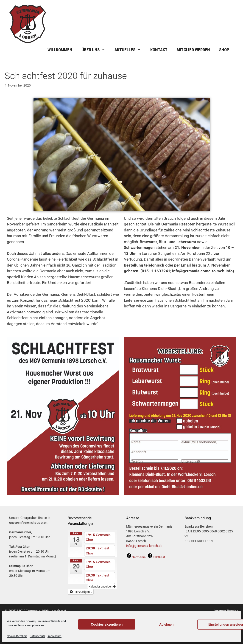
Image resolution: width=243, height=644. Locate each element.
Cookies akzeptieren (107, 624)
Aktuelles (130, 50)
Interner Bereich (226, 611)
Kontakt (159, 50)
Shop (224, 50)
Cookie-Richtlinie (17, 636)
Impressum (54, 636)
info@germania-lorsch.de (144, 546)
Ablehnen (166, 624)
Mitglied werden (193, 50)
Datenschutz (37, 636)
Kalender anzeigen (102, 586)
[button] (81, 592)
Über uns (96, 50)
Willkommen (60, 50)
